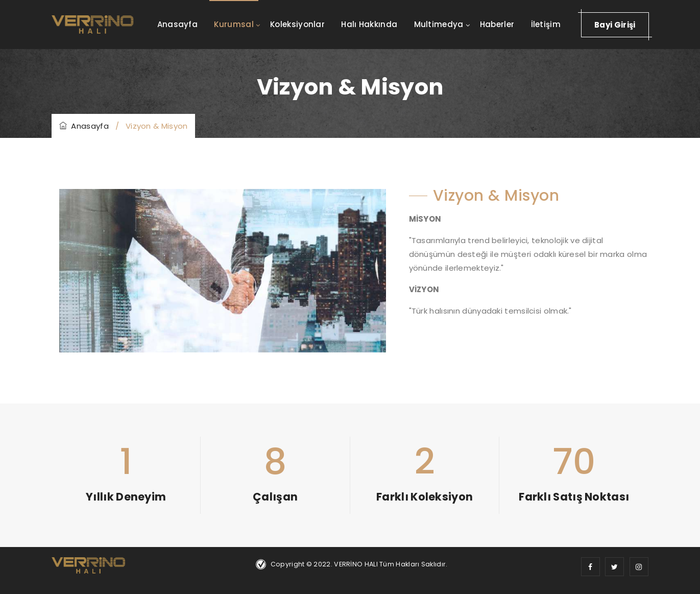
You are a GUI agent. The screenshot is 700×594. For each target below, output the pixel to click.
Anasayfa (177, 24)
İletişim (546, 24)
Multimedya (439, 24)
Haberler (497, 24)
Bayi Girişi (615, 25)
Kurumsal (234, 24)
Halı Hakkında (369, 24)
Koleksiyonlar (297, 24)
